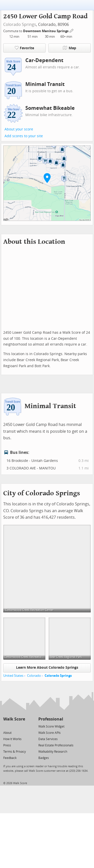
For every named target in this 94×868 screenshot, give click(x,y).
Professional (51, 719)
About (7, 733)
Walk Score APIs (50, 733)
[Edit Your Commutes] (72, 30)
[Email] (22, 726)
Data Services (48, 739)
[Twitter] (6, 726)
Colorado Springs (20, 25)
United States (13, 676)
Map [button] (70, 48)
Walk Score (14, 719)
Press (7, 745)
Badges (44, 758)
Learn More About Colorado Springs (47, 668)
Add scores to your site (24, 136)
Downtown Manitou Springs (46, 31)
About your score (19, 129)
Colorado (34, 676)
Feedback (10, 758)
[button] (47, 178)
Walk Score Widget (51, 727)
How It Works (12, 739)
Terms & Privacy (15, 752)
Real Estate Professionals (56, 745)
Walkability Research (53, 752)
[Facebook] (14, 726)
